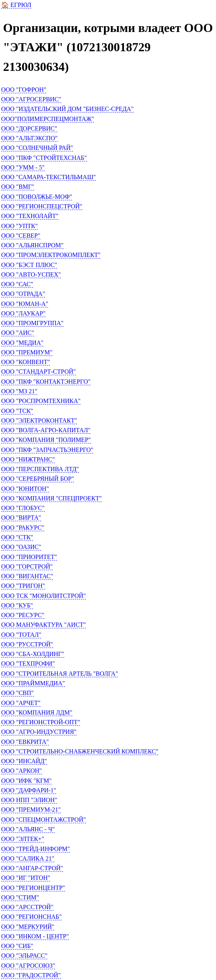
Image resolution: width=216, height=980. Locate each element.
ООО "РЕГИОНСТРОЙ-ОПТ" (41, 722)
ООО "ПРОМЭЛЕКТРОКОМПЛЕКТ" (51, 255)
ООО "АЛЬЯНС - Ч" (28, 829)
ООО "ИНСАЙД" (24, 761)
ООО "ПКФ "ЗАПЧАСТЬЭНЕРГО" (47, 450)
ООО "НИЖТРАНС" (28, 459)
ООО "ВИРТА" (21, 518)
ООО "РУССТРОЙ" (27, 644)
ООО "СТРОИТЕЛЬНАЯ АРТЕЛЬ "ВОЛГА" (59, 674)
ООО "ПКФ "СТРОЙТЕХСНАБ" (44, 158)
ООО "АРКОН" (22, 771)
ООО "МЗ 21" (19, 391)
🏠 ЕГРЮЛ (16, 5)
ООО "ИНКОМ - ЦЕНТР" (35, 936)
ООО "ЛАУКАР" (23, 313)
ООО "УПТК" (19, 226)
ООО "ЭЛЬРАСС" (24, 956)
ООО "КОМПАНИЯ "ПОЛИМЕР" (46, 440)
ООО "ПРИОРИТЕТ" (29, 557)
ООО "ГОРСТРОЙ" (27, 566)
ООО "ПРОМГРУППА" (32, 323)
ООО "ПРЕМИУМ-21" (31, 810)
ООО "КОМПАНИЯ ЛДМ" (37, 712)
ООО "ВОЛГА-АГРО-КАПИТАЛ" (46, 430)
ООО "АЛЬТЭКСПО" (29, 138)
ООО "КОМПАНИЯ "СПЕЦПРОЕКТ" (51, 498)
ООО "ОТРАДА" (23, 294)
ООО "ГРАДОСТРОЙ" (31, 975)
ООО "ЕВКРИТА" (25, 742)
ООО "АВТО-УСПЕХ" (31, 274)
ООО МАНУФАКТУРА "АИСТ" (44, 625)
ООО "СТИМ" (20, 897)
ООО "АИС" (18, 333)
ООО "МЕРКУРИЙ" (28, 927)
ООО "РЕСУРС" (23, 615)
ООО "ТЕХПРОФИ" (28, 664)
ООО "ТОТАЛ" (21, 635)
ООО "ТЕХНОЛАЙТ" (30, 216)
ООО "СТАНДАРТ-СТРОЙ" (39, 372)
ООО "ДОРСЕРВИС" (29, 128)
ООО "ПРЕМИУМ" (27, 352)
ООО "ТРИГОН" (23, 586)
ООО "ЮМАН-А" (25, 304)
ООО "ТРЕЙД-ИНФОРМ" (36, 849)
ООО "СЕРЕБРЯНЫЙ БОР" (38, 479)
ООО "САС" (17, 284)
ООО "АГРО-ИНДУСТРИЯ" (39, 732)
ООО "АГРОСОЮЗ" (28, 966)
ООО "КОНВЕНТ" (26, 362)
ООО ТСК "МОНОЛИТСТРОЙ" (44, 596)
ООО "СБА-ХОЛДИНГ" (33, 654)
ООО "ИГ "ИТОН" (26, 878)
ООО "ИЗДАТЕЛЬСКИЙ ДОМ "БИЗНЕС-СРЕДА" (67, 109)
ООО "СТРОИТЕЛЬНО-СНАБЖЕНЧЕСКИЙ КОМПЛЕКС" (80, 751)
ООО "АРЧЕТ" (21, 703)
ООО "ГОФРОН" (24, 90)
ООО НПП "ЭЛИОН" (29, 800)
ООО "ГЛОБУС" (23, 508)
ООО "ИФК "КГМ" (26, 781)
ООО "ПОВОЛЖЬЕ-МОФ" (37, 197)
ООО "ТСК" (17, 411)
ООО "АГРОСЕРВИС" (31, 99)
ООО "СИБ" (17, 946)
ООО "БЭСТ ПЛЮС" (29, 265)
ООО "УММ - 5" (23, 167)
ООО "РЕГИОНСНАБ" (31, 917)
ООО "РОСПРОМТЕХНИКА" (41, 401)
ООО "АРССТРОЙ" (27, 907)
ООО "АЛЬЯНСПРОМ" (32, 245)
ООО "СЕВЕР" (21, 236)
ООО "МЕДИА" (22, 343)
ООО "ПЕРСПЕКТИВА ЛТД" (40, 469)
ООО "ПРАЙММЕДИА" (33, 683)
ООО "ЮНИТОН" (25, 489)
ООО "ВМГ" (18, 187)
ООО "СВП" (18, 693)
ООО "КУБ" (17, 605)
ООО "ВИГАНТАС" (27, 576)
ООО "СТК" (17, 537)
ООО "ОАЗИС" (21, 547)
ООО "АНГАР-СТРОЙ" (32, 868)
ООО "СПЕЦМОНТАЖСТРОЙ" (44, 820)
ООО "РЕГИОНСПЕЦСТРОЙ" (42, 206)
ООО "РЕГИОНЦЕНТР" (33, 888)
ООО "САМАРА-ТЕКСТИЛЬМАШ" (49, 177)
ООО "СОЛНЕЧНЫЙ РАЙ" (37, 148)
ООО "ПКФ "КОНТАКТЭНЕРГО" (46, 382)
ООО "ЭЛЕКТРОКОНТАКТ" (39, 420)
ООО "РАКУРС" (23, 528)
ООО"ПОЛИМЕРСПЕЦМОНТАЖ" (48, 119)
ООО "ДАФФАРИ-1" (29, 790)
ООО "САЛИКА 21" (28, 858)
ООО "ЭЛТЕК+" (23, 839)
